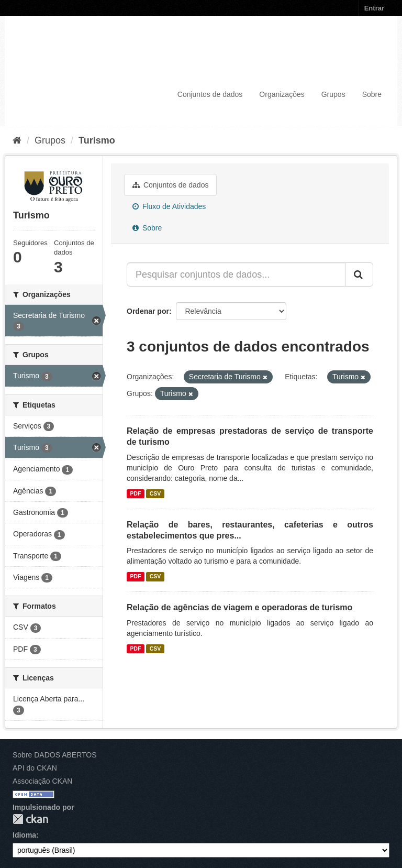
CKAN (30, 819)
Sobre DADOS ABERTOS (55, 755)
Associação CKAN (42, 781)
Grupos (333, 94)
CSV (155, 493)
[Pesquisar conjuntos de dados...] (236, 274)
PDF (135, 493)
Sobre (372, 94)
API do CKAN (35, 768)
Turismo (97, 140)
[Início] (17, 140)
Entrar (374, 8)
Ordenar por (148, 311)
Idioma (24, 835)
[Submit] (359, 274)
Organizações (282, 94)
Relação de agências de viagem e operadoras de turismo (239, 607)
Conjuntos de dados (210, 94)
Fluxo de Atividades (169, 206)
